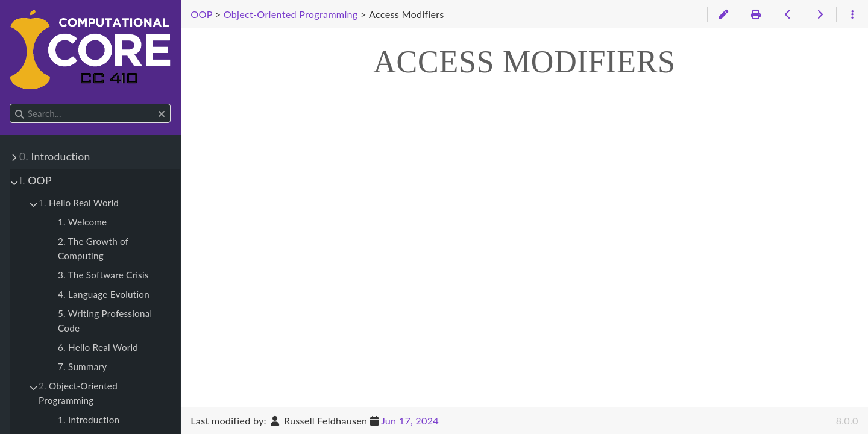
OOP (36, 181)
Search (11, 104)
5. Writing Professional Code (105, 321)
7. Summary (82, 366)
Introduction (55, 156)
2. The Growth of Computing (93, 248)
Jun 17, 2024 (410, 420)
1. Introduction (89, 420)
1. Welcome (82, 222)
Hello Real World (79, 203)
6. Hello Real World (98, 347)
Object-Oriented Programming (78, 393)
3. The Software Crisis (103, 275)
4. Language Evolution (104, 294)
